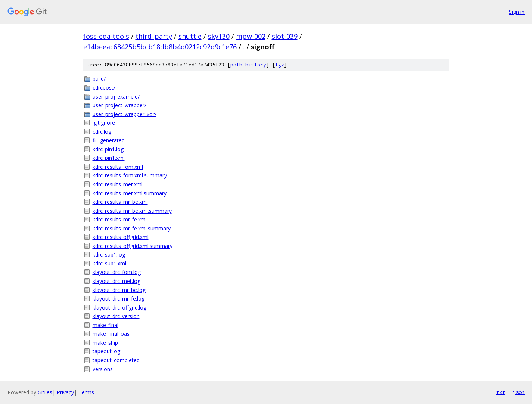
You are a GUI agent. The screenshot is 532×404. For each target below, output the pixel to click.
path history (248, 65)
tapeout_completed (116, 360)
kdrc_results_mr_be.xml (120, 202)
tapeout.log (106, 351)
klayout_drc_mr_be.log (119, 290)
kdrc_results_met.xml (118, 184)
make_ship (105, 343)
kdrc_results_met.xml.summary (130, 193)
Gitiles (45, 392)
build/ (99, 79)
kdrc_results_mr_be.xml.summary (132, 211)
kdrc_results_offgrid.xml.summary (133, 246)
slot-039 (285, 36)
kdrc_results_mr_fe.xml (120, 219)
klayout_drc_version (116, 316)
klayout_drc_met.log (116, 281)
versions (103, 369)
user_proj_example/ (116, 97)
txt (501, 392)
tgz (280, 65)
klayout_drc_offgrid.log (119, 307)
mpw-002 (251, 36)
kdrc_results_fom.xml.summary (130, 175)
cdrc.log (102, 132)
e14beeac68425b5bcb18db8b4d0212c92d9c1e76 (160, 47)
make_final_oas (111, 334)
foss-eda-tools (106, 36)
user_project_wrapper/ (119, 105)
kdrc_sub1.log (109, 254)
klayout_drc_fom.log (117, 272)
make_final (105, 325)
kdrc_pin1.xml (109, 158)
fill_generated (109, 140)
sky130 (219, 36)
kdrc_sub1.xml (109, 263)
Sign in (517, 12)
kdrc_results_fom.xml (118, 167)
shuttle (190, 36)
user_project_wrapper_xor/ (125, 114)
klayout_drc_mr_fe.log (119, 299)
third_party (154, 36)
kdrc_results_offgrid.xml (121, 237)
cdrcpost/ (104, 88)
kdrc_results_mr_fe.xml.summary (132, 228)
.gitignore (104, 123)
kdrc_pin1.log (108, 149)
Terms (86, 392)
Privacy (65, 392)
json (519, 392)
